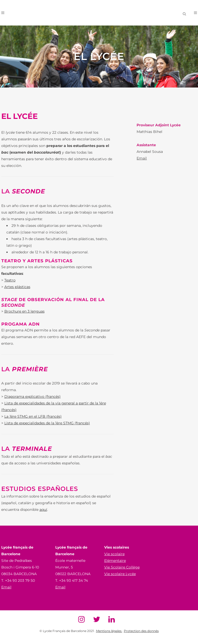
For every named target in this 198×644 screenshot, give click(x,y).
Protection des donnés (141, 631)
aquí (43, 510)
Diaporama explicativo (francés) (32, 397)
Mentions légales (109, 631)
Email (142, 158)
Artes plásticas (17, 287)
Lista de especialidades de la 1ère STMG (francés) (47, 423)
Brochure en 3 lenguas (24, 311)
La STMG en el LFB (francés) (33, 416)
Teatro (10, 280)
